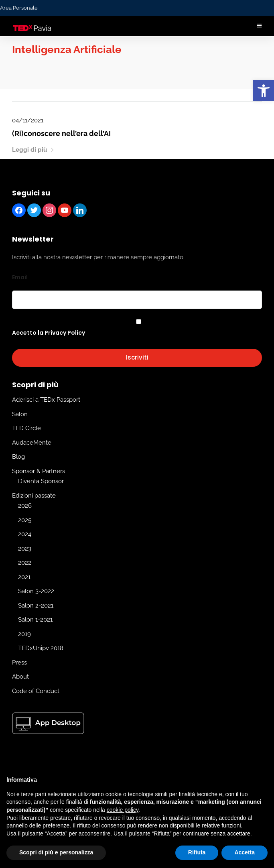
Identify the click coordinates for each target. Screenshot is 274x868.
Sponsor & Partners (39, 471)
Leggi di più (33, 150)
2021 (24, 577)
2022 (25, 563)
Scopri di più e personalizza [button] (56, 852)
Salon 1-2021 (35, 620)
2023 (25, 549)
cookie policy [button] (123, 810)
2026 (25, 506)
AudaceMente (32, 443)
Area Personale (19, 8)
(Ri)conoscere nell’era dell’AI (61, 133)
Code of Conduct (36, 691)
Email (20, 277)
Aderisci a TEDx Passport (46, 400)
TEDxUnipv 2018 (41, 648)
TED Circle (26, 428)
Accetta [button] (245, 852)
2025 (25, 520)
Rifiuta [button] (197, 852)
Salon (20, 414)
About (20, 677)
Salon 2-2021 (36, 606)
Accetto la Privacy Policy (49, 333)
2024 (25, 534)
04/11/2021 (28, 120)
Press (19, 663)
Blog (18, 457)
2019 (24, 634)
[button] (264, 91)
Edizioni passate (34, 496)
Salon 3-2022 (36, 591)
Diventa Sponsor (41, 481)
